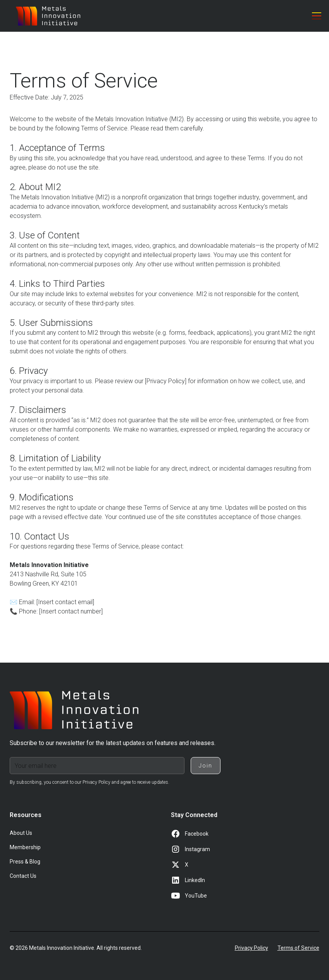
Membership (25, 847)
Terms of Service (298, 948)
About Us (21, 833)
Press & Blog (25, 862)
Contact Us (23, 876)
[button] (315, 16)
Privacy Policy (251, 948)
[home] (48, 16)
